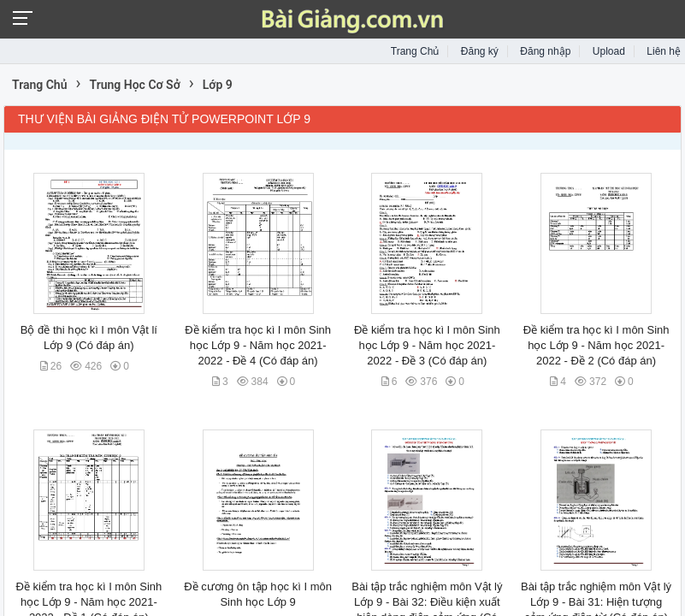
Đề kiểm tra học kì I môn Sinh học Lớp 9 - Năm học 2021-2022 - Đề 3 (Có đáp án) (427, 345)
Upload (609, 51)
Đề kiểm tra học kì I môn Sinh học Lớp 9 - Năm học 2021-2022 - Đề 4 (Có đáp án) (258, 345)
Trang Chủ (415, 51)
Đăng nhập (545, 51)
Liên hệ (664, 51)
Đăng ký (480, 51)
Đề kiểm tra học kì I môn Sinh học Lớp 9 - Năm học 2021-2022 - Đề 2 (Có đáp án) (596, 345)
